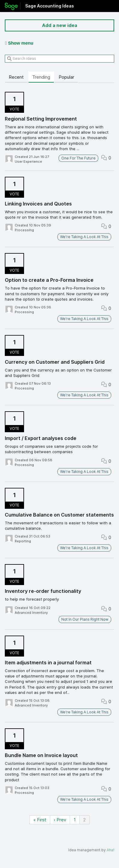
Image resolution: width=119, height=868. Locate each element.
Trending (41, 77)
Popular (66, 77)
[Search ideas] (59, 59)
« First (40, 820)
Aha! (110, 850)
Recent (16, 77)
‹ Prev (60, 820)
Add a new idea (60, 25)
